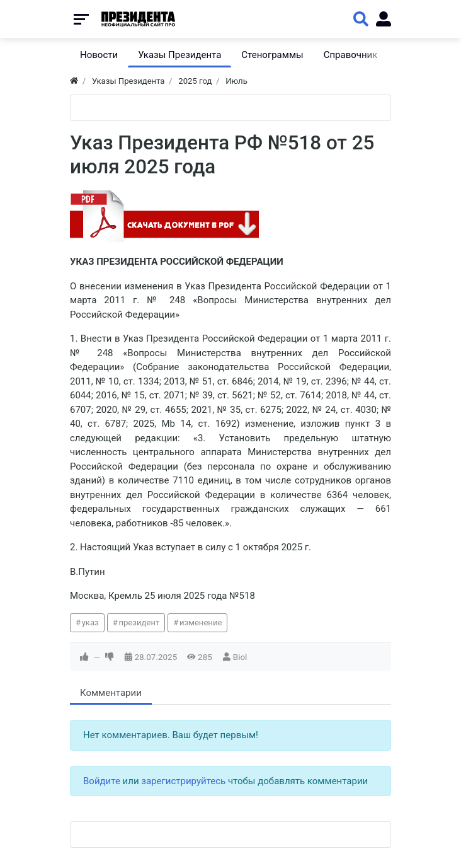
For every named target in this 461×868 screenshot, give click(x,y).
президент (139, 622)
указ (90, 622)
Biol (240, 657)
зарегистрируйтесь (183, 781)
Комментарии (111, 693)
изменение (201, 622)
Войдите (102, 781)
